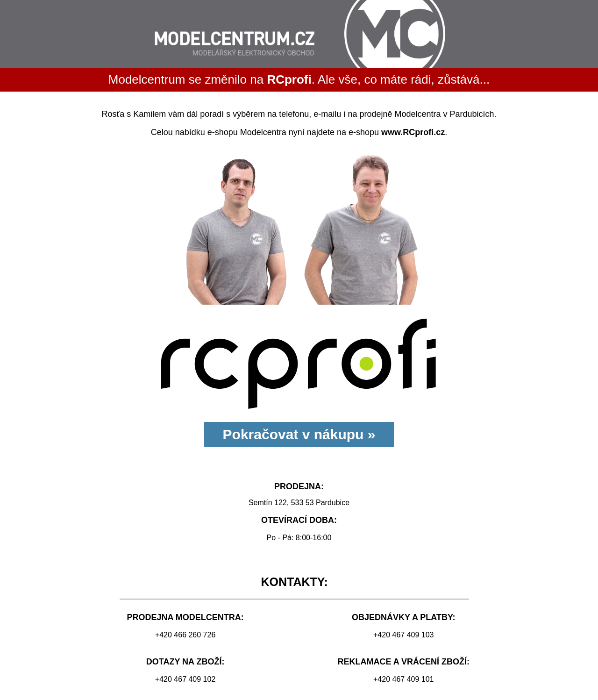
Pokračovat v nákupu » (299, 434)
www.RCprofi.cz (413, 132)
